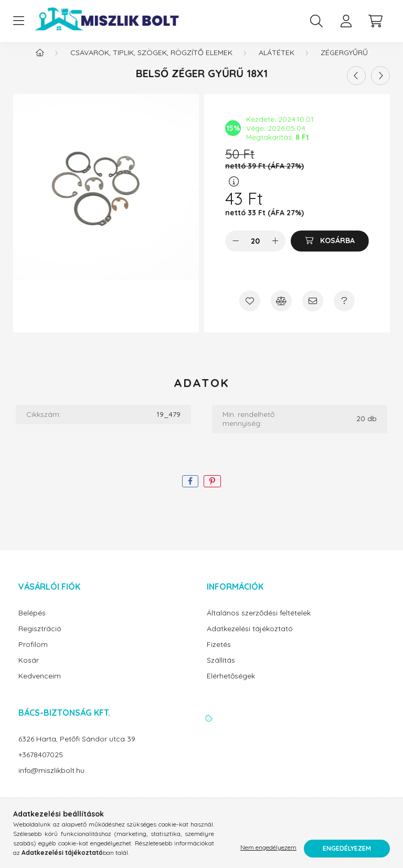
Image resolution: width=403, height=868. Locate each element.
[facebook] (190, 492)
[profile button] (346, 21)
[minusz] (236, 252)
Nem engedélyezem (268, 848)
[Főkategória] (40, 63)
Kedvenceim (40, 687)
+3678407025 (41, 765)
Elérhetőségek (231, 687)
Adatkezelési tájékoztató (250, 639)
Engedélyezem (347, 848)
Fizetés (219, 655)
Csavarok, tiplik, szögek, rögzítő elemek (151, 63)
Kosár (29, 671)
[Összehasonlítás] (281, 311)
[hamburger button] (18, 21)
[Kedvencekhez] (250, 311)
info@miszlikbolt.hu (51, 781)
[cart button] (375, 21)
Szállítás (221, 671)
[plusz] (275, 252)
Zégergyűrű (344, 63)
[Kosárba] (330, 252)
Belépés (32, 624)
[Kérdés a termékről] (344, 311)
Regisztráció (40, 639)
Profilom (33, 655)
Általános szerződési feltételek (259, 624)
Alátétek (277, 63)
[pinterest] (212, 492)
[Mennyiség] (255, 252)
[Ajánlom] (313, 311)
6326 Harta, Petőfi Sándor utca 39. (77, 750)
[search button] (316, 21)
